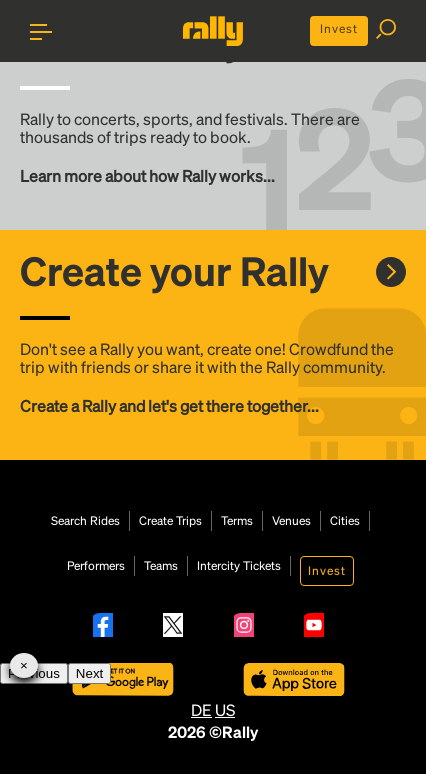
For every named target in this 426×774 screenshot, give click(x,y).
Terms (237, 521)
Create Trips (170, 521)
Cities (345, 521)
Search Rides (85, 521)
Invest (339, 28)
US (225, 709)
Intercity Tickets (239, 566)
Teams (161, 566)
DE (201, 709)
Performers (96, 566)
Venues (291, 521)
